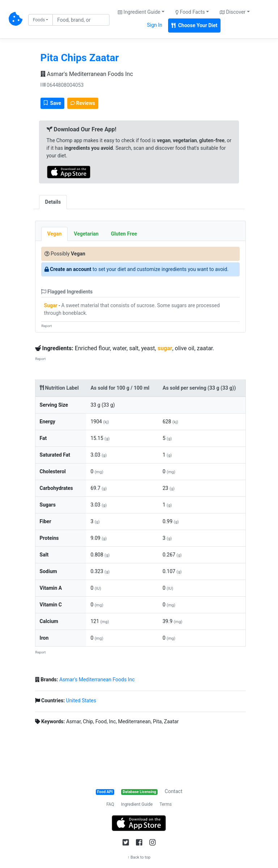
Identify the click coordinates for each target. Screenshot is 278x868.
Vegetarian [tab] (86, 234)
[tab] (73, 198)
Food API (105, 792)
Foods (39, 20)
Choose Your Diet (194, 25)
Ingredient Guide (137, 804)
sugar (165, 348)
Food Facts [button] (190, 12)
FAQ (110, 804)
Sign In (154, 25)
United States (81, 700)
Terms (166, 804)
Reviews (83, 103)
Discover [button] (233, 12)
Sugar (51, 305)
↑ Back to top (139, 857)
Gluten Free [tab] (124, 234)
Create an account (70, 269)
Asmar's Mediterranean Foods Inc (87, 74)
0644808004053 (62, 85)
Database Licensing (140, 792)
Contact (174, 791)
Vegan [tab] (55, 234)
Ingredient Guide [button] (139, 12)
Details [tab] (53, 202)
